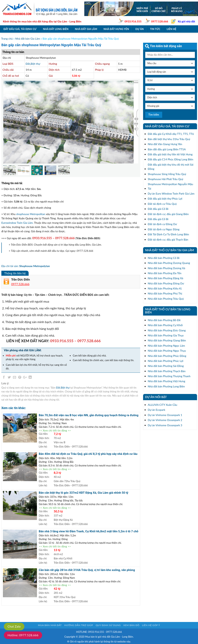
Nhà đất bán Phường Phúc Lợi (166, 361)
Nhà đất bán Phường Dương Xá (166, 268)
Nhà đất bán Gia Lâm (28, 39)
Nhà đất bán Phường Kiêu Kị (165, 288)
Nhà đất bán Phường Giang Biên (167, 340)
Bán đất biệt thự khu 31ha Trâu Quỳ (169, 139)
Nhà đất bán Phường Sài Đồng (166, 366)
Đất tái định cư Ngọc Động (164, 229)
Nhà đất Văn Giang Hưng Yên (165, 144)
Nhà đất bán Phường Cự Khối (165, 325)
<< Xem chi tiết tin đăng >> (55, 430)
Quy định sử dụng (108, 625)
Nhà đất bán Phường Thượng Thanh (169, 376)
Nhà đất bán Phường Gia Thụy (166, 335)
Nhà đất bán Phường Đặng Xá (165, 278)
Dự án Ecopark (156, 410)
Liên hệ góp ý (151, 625)
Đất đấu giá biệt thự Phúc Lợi (165, 199)
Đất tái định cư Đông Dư (162, 224)
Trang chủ (7, 39)
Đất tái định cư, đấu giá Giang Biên (168, 214)
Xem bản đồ (131, 625)
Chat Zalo (14, 626)
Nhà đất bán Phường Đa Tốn (165, 273)
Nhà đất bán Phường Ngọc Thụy (167, 351)
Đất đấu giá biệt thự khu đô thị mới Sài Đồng (171, 167)
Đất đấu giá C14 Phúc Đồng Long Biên (170, 159)
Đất (28, 64)
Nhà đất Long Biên (56, 29)
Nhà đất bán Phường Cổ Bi (164, 258)
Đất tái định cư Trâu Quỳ (162, 204)
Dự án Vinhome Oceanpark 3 (165, 425)
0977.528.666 (160, 21)
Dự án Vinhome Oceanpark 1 (165, 415)
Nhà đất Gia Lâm (86, 29)
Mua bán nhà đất (50, 625)
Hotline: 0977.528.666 (23, 635)
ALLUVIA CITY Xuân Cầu (162, 405)
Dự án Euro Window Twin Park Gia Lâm (171, 194)
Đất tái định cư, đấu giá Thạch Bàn (168, 239)
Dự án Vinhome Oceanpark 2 (165, 420)
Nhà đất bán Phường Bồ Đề (164, 320)
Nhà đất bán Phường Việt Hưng (166, 381)
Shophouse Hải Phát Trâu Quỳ (165, 179)
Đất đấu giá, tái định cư (20, 29)
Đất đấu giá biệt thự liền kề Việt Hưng (170, 154)
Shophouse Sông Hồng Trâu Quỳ (167, 174)
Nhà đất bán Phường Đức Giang (167, 330)
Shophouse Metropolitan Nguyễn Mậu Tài (170, 186)
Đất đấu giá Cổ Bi (158, 209)
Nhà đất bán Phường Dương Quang (169, 263)
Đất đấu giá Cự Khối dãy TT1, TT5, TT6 (171, 134)
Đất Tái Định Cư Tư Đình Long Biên (168, 234)
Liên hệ (172, 29)
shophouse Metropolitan (31, 214)
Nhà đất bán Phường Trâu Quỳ (166, 299)
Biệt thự (35, 64)
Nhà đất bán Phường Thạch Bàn (167, 371)
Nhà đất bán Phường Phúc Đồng (167, 356)
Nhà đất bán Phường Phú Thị (165, 293)
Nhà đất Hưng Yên (116, 29)
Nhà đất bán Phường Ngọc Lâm (166, 346)
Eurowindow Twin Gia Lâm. (17, 223)
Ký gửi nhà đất (186, 21)
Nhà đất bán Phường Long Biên (166, 386)
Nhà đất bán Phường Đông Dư (166, 283)
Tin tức (155, 29)
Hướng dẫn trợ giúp (79, 625)
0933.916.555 (133, 21)
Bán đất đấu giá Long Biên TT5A (167, 149)
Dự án (140, 29)
